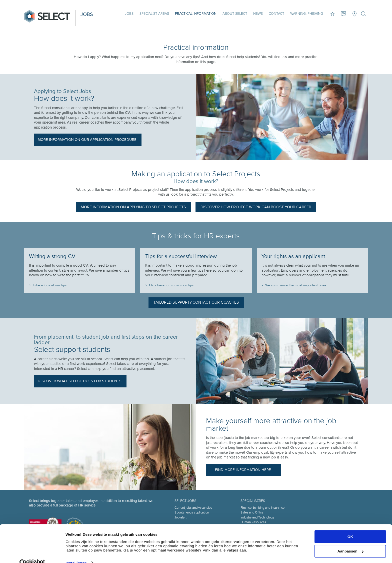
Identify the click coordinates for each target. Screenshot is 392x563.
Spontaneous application (192, 512)
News (257, 14)
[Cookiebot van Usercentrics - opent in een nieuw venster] (32, 553)
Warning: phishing (306, 14)
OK (350, 527)
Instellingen (76, 553)
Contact (276, 14)
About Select (234, 14)
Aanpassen (350, 541)
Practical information (195, 14)
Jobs (129, 14)
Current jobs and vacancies (193, 507)
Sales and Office (252, 512)
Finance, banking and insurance (262, 507)
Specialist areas (154, 14)
